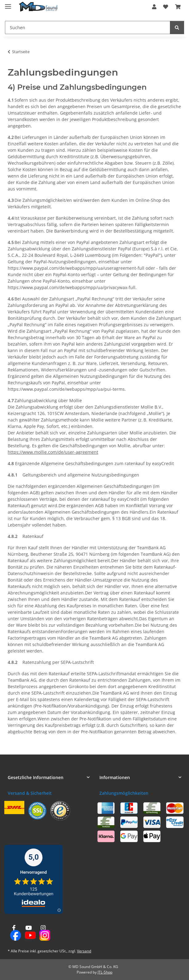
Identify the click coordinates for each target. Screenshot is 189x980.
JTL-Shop (105, 972)
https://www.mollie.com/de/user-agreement (53, 452)
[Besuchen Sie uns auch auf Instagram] (43, 933)
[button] (154, 7)
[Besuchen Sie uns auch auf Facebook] (14, 933)
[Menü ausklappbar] (8, 4)
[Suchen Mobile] (88, 27)
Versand (84, 951)
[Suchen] (177, 27)
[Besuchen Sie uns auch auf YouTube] (28, 933)
